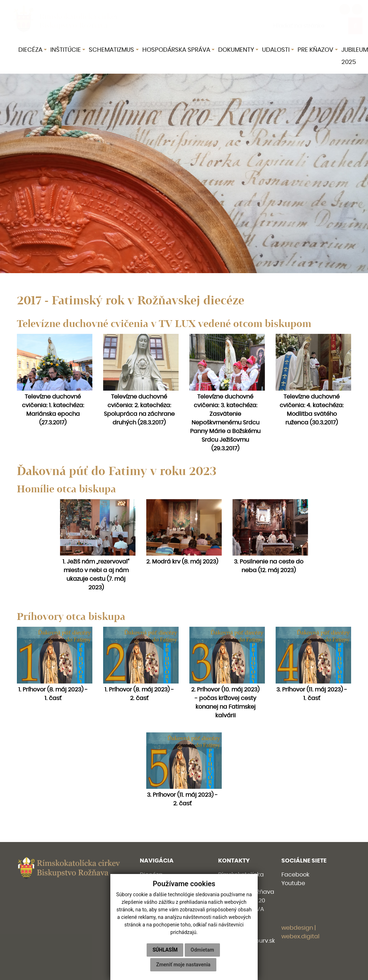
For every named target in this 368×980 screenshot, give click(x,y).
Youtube (293, 883)
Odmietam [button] (202, 950)
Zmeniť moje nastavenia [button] (183, 965)
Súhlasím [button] (165, 950)
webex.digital (300, 937)
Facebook (295, 875)
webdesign (297, 928)
